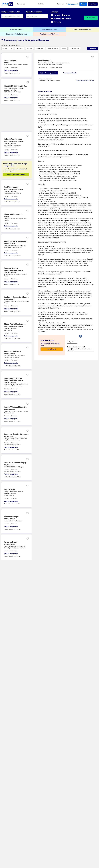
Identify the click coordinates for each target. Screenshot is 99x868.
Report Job (72, 342)
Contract (67, 18)
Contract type (75, 48)
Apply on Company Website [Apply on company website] (48, 73)
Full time (66, 15)
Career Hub (21, 4)
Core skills (19, 48)
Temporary (56, 22)
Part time (55, 15)
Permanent (56, 18)
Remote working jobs (49, 30)
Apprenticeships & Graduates (82, 30)
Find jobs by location (34, 12)
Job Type (55, 12)
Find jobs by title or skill (10, 12)
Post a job (60, 4)
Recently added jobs (16, 30)
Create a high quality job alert (17, 174)
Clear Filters (92, 48)
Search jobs (91, 18)
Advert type (40, 48)
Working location (53, 48)
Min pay (29, 48)
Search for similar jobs (70, 73)
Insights (41, 4)
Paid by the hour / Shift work (49, 34)
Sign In (83, 4)
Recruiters (93, 4)
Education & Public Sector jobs (17, 34)
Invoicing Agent (45, 60)
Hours (64, 48)
